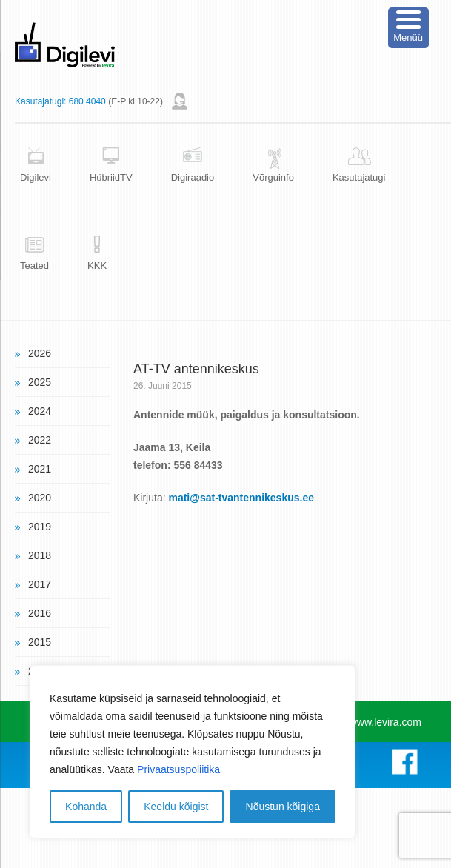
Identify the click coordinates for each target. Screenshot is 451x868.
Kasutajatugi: (40, 101)
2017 (40, 584)
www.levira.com (385, 722)
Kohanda (86, 807)
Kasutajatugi (359, 177)
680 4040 (87, 101)
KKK (97, 266)
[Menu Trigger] (408, 28)
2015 (40, 642)
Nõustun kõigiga (283, 807)
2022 (40, 440)
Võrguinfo (273, 177)
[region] (193, 752)
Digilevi (36, 177)
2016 (40, 613)
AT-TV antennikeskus (196, 369)
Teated (34, 266)
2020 (40, 498)
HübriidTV (111, 177)
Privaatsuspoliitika (178, 769)
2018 (40, 555)
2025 (40, 382)
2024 (40, 411)
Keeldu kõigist (176, 807)
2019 (40, 527)
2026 (40, 353)
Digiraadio (193, 177)
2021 (40, 469)
